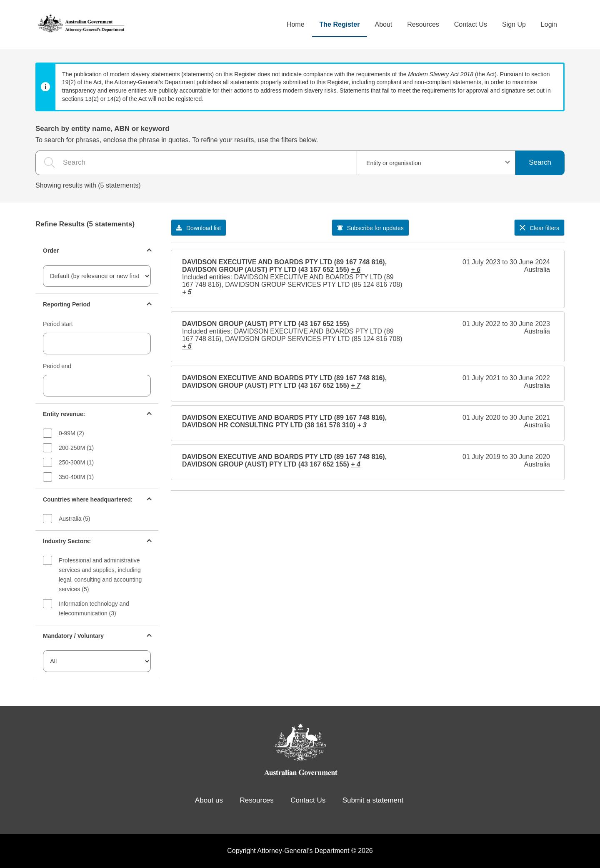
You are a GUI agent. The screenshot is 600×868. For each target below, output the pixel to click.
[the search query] (196, 163)
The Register (340, 24)
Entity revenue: (64, 414)
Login (549, 24)
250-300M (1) (76, 462)
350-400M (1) (76, 477)
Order (51, 251)
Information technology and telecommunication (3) (94, 608)
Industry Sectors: (67, 541)
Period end (57, 366)
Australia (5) (74, 519)
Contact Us (471, 24)
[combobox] (436, 163)
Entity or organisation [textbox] (394, 163)
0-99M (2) (71, 433)
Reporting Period (67, 304)
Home (296, 24)
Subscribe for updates (370, 228)
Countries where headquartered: (88, 499)
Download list (199, 228)
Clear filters (539, 228)
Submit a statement (373, 800)
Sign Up (514, 24)
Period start (58, 324)
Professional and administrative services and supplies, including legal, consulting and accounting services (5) (100, 575)
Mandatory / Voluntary (73, 636)
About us (209, 800)
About (383, 24)
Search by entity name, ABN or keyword (102, 129)
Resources (423, 24)
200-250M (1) (76, 448)
